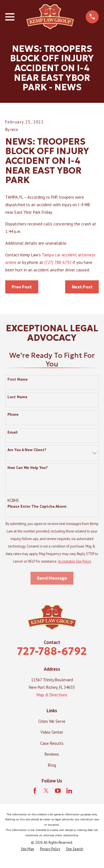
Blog (52, 765)
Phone (13, 414)
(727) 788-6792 (58, 262)
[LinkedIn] (69, 791)
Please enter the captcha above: (37, 506)
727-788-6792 (52, 651)
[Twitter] (46, 791)
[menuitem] (27, 849)
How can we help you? (28, 468)
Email (12, 432)
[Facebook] (35, 791)
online (11, 262)
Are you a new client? (27, 450)
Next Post (82, 287)
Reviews (52, 754)
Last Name (17, 397)
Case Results (52, 743)
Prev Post (22, 287)
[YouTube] (58, 791)
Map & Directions (52, 695)
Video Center (52, 732)
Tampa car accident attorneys (69, 255)
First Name (18, 379)
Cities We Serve (52, 721)
